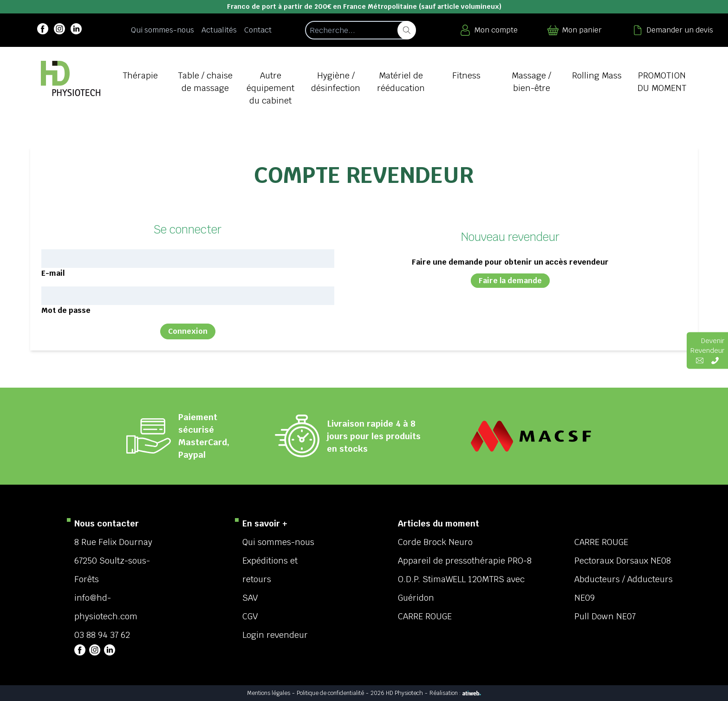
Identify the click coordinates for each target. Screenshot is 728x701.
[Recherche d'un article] (360, 30)
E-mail (53, 273)
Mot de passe (66, 310)
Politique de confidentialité (330, 693)
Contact (258, 30)
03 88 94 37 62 (102, 635)
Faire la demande (510, 281)
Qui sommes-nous (162, 30)
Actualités (219, 30)
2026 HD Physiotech (397, 693)
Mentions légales (269, 693)
